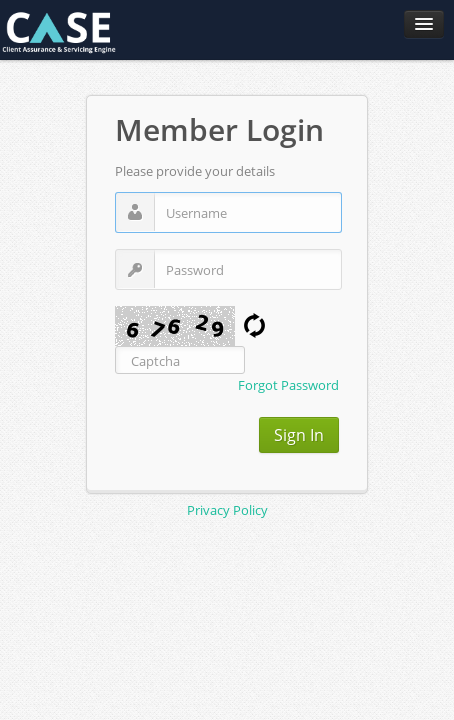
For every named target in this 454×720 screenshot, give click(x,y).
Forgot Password (288, 385)
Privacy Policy (227, 510)
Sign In (299, 435)
